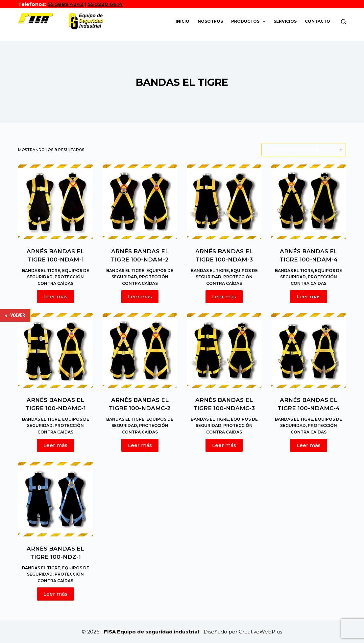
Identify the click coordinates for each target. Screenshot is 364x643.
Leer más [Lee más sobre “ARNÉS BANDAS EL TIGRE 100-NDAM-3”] (224, 297)
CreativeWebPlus (260, 632)
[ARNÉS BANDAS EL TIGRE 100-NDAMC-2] (140, 350)
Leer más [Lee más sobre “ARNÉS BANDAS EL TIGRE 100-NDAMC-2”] (140, 445)
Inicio (182, 21)
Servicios (285, 21)
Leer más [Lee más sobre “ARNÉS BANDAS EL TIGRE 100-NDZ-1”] (55, 594)
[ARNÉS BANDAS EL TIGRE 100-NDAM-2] (140, 202)
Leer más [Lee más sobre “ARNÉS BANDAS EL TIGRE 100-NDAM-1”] (55, 297)
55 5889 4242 (66, 4)
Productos (250, 21)
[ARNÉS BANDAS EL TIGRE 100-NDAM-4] (309, 202)
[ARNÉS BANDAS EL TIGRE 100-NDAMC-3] (224, 350)
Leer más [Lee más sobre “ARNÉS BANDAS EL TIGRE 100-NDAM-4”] (309, 297)
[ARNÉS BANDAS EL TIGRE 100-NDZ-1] (55, 499)
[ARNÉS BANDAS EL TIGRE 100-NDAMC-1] (55, 350)
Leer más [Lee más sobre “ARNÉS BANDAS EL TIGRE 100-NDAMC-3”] (224, 445)
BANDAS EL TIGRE (41, 271)
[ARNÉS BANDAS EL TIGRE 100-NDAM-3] (224, 202)
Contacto (317, 21)
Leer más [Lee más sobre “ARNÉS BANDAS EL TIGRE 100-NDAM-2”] (140, 297)
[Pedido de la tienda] (304, 150)
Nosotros (210, 21)
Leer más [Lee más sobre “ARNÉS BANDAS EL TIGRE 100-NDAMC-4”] (309, 445)
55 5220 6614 (105, 4)
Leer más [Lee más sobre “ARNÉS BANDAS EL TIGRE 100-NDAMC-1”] (55, 445)
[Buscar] (343, 22)
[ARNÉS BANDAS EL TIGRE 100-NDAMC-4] (309, 350)
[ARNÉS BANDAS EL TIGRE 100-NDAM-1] (55, 202)
